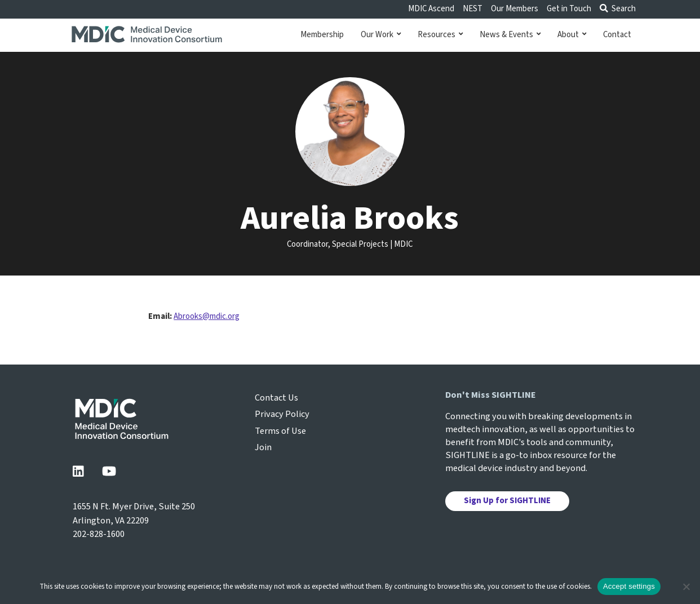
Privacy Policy (282, 414)
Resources (440, 35)
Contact (617, 35)
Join (263, 447)
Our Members (515, 9)
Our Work (381, 35)
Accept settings (629, 586)
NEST (473, 9)
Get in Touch (569, 9)
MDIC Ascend (431, 9)
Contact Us (276, 398)
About (572, 35)
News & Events (510, 35)
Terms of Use (280, 431)
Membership (322, 35)
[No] (686, 587)
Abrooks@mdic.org (207, 316)
